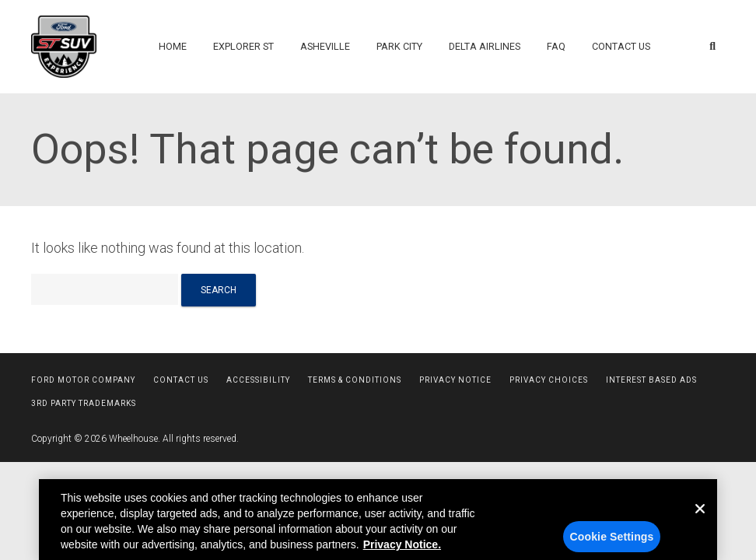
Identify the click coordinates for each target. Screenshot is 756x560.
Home (173, 46)
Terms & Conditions (355, 380)
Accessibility (258, 380)
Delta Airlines (485, 46)
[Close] (700, 534)
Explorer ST (243, 46)
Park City (399, 46)
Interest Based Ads (651, 380)
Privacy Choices (549, 380)
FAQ (556, 46)
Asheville (325, 46)
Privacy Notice (455, 380)
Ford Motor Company (83, 380)
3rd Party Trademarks (84, 403)
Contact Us (621, 46)
